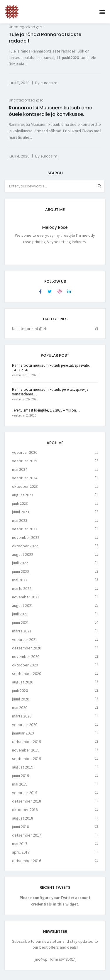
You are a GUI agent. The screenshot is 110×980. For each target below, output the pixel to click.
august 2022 (23, 558)
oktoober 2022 (25, 550)
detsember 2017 (27, 839)
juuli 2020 (20, 695)
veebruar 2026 (25, 456)
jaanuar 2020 (23, 737)
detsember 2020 (27, 652)
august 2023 (23, 499)
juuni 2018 (21, 831)
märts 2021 (22, 635)
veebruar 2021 (25, 644)
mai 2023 (20, 524)
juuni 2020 (21, 703)
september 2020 (27, 678)
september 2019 (27, 763)
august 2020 (23, 686)
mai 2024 (20, 473)
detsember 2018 (27, 805)
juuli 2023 (20, 507)
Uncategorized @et (26, 27)
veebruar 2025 (25, 465)
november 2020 (26, 661)
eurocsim (49, 83)
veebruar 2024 (25, 482)
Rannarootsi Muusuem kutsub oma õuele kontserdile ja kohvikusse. (51, 112)
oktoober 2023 (25, 490)
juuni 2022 (21, 576)
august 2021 (23, 610)
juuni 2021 (21, 627)
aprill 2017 (21, 856)
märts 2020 (22, 720)
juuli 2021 (20, 618)
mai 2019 (20, 788)
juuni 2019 (21, 780)
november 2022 (26, 541)
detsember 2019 (27, 746)
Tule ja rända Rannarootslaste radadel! (45, 38)
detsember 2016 (27, 865)
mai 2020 (20, 712)
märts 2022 (22, 593)
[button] (102, 12)
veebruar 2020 (25, 729)
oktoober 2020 (25, 669)
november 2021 (26, 601)
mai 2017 (20, 848)
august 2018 (23, 822)
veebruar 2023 (25, 533)
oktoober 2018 (25, 814)
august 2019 (23, 771)
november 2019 (26, 754)
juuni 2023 (21, 516)
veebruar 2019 (25, 797)
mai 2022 (20, 584)
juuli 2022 (20, 567)
